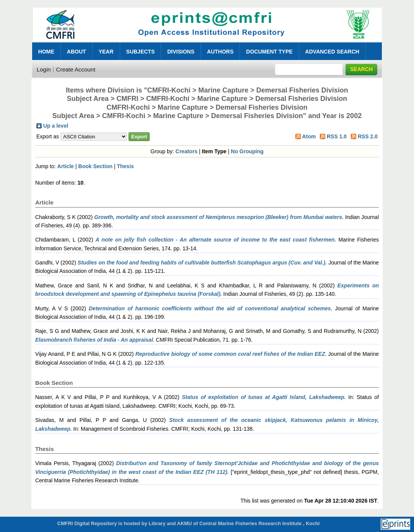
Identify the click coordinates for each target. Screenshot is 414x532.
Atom (309, 136)
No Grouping (247, 151)
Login (44, 69)
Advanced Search (332, 52)
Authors (220, 52)
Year (106, 52)
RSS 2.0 (368, 136)
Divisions (181, 52)
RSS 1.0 (337, 136)
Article (66, 166)
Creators (187, 151)
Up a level (56, 126)
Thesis (125, 166)
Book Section (95, 166)
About (77, 52)
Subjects (141, 52)
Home (46, 52)
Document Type (269, 52)
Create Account (76, 69)
